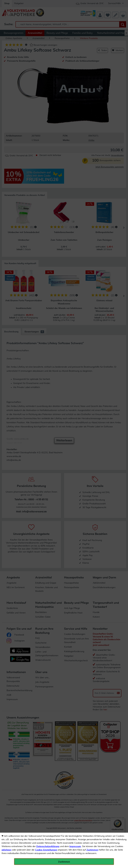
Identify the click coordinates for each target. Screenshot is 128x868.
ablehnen (6, 850)
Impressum (75, 846)
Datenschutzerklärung (48, 846)
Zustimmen (92, 850)
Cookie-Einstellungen (46, 850)
